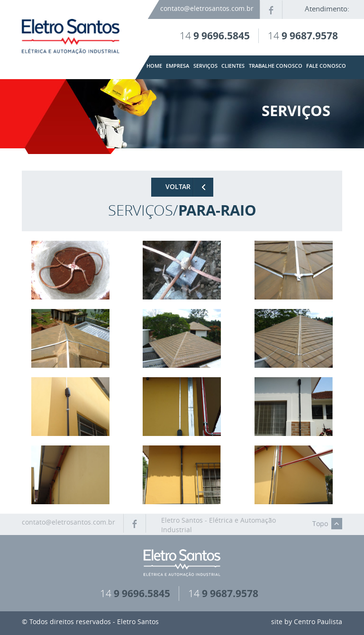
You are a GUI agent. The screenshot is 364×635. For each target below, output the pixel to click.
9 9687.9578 (310, 36)
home (154, 66)
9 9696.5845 (222, 36)
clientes (233, 66)
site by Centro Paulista (307, 622)
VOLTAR (178, 187)
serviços (205, 66)
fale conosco (326, 66)
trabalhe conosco (276, 66)
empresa (177, 66)
